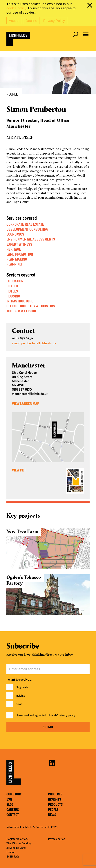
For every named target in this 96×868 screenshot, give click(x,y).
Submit (48, 727)
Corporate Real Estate (25, 224)
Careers (13, 810)
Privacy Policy (54, 21)
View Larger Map (26, 404)
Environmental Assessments (31, 239)
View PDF (19, 470)
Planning (14, 264)
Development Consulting (27, 229)
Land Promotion (20, 254)
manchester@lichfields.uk (30, 394)
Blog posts (22, 687)
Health (12, 286)
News (19, 704)
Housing (13, 296)
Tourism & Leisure (22, 311)
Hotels (12, 291)
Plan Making (17, 259)
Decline (31, 21)
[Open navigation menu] (86, 34)
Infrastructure (20, 301)
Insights (20, 696)
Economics (15, 234)
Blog (10, 805)
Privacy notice (57, 839)
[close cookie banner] (90, 6)
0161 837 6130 (22, 338)
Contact (13, 815)
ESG (9, 799)
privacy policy (67, 715)
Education (15, 281)
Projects (55, 794)
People (53, 810)
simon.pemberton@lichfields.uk (34, 343)
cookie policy (16, 8)
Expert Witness (19, 244)
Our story (14, 794)
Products (55, 805)
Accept (14, 21)
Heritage (14, 249)
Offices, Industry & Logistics (31, 306)
